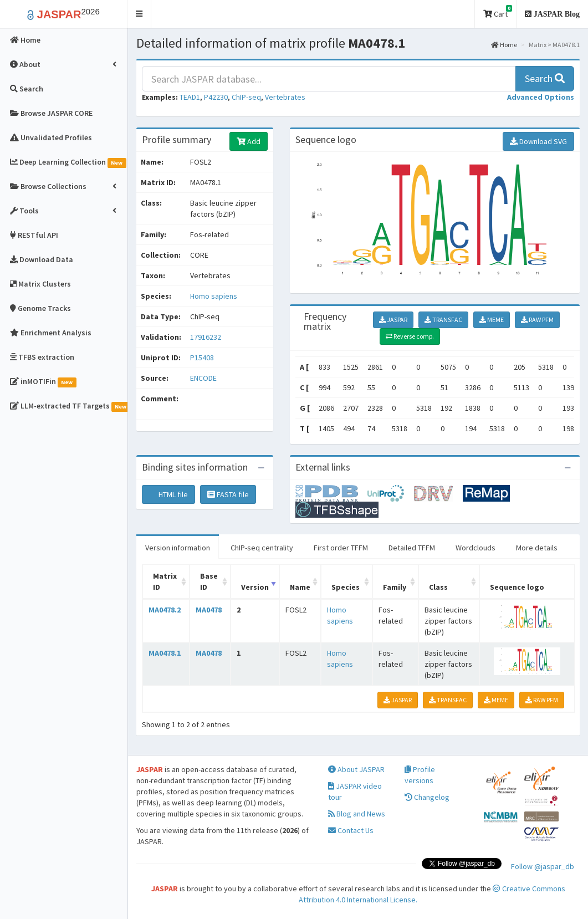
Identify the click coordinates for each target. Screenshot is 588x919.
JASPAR (393, 320)
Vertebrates (285, 97)
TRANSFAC (443, 320)
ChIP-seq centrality (262, 548)
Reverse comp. (410, 336)
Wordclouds (475, 548)
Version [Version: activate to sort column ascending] (255, 587)
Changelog (427, 797)
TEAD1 (190, 97)
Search (545, 78)
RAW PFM (537, 320)
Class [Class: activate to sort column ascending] (438, 587)
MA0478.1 (165, 653)
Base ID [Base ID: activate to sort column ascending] (209, 581)
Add (249, 141)
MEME (492, 320)
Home (504, 45)
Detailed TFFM (412, 548)
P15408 (203, 358)
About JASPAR (356, 769)
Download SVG (538, 141)
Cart (498, 12)
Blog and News (357, 814)
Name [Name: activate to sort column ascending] (300, 587)
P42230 (216, 97)
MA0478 (209, 610)
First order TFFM (341, 548)
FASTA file (228, 494)
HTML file (168, 494)
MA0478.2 (165, 610)
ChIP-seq (246, 97)
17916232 (206, 337)
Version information (178, 548)
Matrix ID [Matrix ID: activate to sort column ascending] (165, 581)
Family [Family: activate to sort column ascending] (395, 587)
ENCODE (203, 378)
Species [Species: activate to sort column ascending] (346, 587)
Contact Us (351, 830)
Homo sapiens (214, 296)
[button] (139, 14)
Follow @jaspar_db (543, 866)
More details (537, 548)
